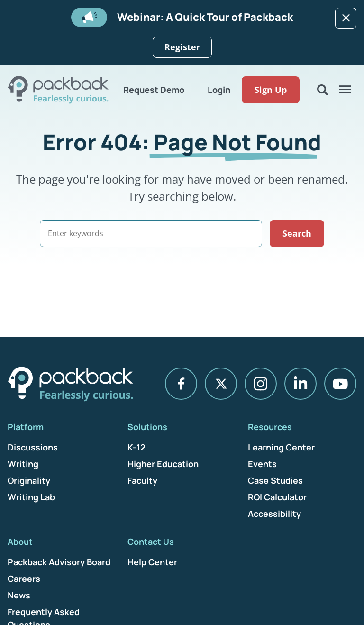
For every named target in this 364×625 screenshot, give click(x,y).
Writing (23, 464)
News (19, 595)
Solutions (147, 427)
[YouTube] (340, 384)
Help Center (152, 562)
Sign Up (271, 90)
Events (262, 464)
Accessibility (274, 514)
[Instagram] (261, 384)
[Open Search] (322, 90)
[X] (221, 384)
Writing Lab (31, 497)
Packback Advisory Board (59, 562)
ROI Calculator (277, 497)
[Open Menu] (345, 90)
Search (297, 233)
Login (219, 90)
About (20, 542)
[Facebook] (181, 384)
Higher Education (163, 464)
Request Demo (154, 90)
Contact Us (151, 542)
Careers (24, 579)
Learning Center (281, 447)
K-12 (136, 447)
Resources (270, 427)
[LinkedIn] (300, 384)
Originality (29, 480)
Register (182, 47)
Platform (26, 427)
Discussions (33, 447)
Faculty (142, 480)
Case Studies (275, 480)
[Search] (151, 234)
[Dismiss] (346, 18)
